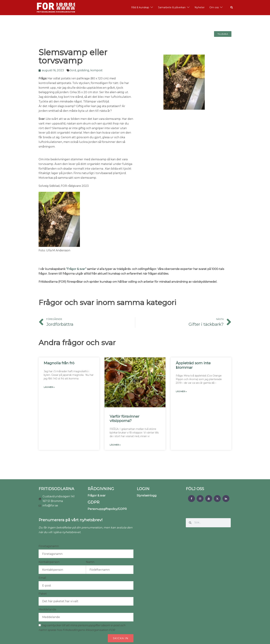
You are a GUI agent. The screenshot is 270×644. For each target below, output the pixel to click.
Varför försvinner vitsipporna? (124, 418)
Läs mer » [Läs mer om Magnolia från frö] (49, 387)
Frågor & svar (97, 496)
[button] (232, 8)
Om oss (214, 7)
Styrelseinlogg (147, 496)
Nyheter (200, 7)
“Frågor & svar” (76, 269)
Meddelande (47, 609)
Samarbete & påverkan (172, 7)
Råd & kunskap (140, 7)
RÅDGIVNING (101, 489)
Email (42, 578)
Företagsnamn (49, 546)
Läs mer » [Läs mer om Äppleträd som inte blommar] (181, 391)
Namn (90, 562)
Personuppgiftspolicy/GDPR (107, 509)
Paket (43, 594)
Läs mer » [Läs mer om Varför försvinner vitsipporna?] (115, 445)
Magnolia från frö (59, 363)
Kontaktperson (49, 562)
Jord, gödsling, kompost (86, 70)
